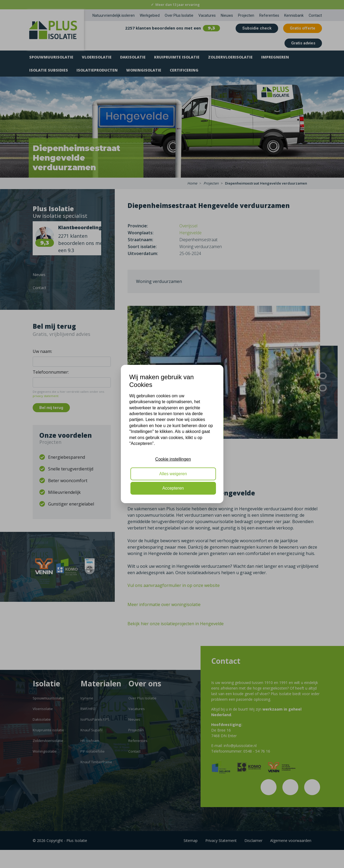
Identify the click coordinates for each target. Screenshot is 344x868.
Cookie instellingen (173, 459)
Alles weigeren (173, 474)
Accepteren (173, 488)
